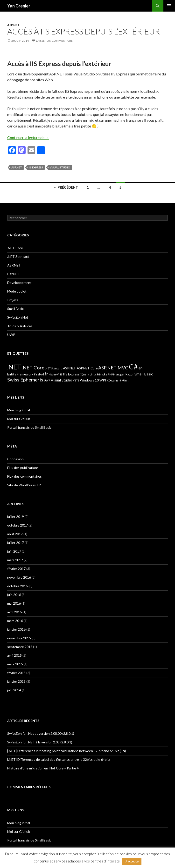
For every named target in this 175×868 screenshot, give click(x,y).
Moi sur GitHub (19, 419)
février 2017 (16, 569)
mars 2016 (15, 621)
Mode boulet (17, 291)
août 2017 (15, 534)
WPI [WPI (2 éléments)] (103, 380)
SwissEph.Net (18, 317)
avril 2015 (14, 655)
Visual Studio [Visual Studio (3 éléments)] (61, 380)
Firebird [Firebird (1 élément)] (39, 374)
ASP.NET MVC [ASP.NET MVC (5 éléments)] (113, 368)
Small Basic (15, 309)
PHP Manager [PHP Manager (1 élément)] (116, 374)
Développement (19, 283)
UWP (11, 335)
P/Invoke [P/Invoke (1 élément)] (102, 374)
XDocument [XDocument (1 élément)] (114, 380)
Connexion (15, 459)
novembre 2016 (19, 577)
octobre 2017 (17, 525)
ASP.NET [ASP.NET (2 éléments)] (70, 368)
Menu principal (169, 6)
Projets (13, 300)
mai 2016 (14, 603)
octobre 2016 (17, 586)
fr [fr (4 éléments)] (46, 374)
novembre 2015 (19, 638)
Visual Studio (60, 167)
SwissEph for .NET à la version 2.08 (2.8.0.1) (40, 742)
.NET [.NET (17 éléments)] (14, 367)
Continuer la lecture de (28, 137)
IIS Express (36, 167)
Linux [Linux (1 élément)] (93, 374)
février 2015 (16, 673)
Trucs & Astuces (20, 326)
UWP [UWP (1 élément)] (47, 380)
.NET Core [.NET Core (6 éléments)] (33, 367)
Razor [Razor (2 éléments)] (129, 374)
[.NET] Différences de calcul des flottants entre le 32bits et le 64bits (59, 759)
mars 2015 (15, 664)
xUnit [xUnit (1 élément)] (125, 380)
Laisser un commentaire (54, 41)
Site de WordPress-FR (24, 485)
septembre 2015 (20, 647)
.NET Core (15, 248)
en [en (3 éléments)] (140, 368)
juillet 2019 (16, 517)
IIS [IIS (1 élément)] (61, 374)
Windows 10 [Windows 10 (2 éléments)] (89, 380)
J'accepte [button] (132, 861)
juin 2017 (14, 551)
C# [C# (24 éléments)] (133, 367)
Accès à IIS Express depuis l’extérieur (84, 31)
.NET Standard (18, 257)
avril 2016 (14, 612)
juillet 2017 (16, 543)
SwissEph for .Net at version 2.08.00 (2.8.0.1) (41, 733)
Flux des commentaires (24, 476)
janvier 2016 (16, 629)
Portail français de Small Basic (29, 427)
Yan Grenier (19, 6)
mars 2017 (15, 560)
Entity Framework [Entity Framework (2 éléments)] (20, 374)
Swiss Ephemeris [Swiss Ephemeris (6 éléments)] (25, 380)
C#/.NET (14, 274)
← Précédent (66, 187)
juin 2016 (14, 595)
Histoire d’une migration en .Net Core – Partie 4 (43, 768)
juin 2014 (14, 690)
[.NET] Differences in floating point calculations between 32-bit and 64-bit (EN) (67, 751)
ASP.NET (13, 25)
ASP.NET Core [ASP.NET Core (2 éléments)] (87, 368)
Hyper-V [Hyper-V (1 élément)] (54, 374)
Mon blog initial (19, 410)
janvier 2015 (16, 681)
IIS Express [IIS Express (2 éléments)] (71, 374)
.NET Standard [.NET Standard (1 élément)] (54, 368)
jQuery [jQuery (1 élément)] (85, 374)
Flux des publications (23, 468)
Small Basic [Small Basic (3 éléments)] (144, 374)
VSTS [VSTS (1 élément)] (76, 380)
